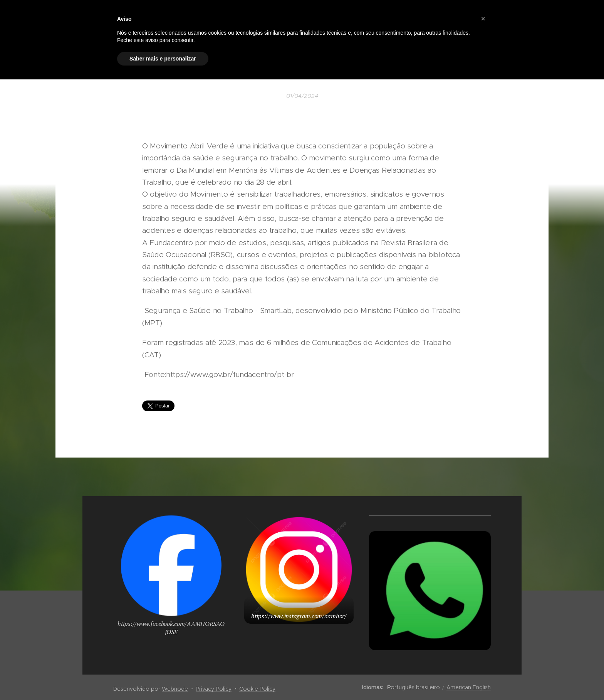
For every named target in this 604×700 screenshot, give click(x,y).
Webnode (175, 689)
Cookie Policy (257, 689)
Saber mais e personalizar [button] (163, 59)
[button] (483, 19)
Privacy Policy (214, 689)
